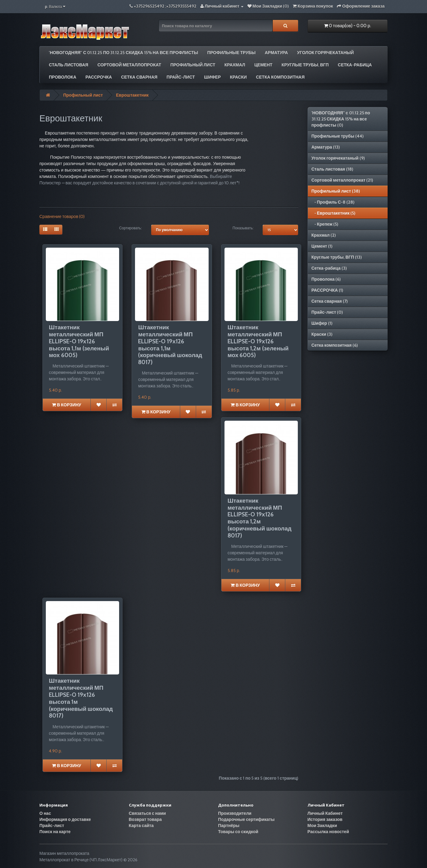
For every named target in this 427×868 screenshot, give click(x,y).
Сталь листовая (69, 65)
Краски (238, 77)
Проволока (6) (326, 279)
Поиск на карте (55, 832)
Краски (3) (322, 334)
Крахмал (235, 65)
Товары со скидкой (238, 832)
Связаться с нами (148, 813)
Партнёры (229, 826)
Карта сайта (141, 826)
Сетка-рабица (355, 65)
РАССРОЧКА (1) (327, 290)
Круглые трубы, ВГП (305, 65)
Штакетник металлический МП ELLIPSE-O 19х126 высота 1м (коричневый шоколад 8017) (81, 698)
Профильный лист (193, 65)
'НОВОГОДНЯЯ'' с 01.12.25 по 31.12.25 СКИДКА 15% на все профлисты (123, 53)
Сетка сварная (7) (330, 301)
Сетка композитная (280, 77)
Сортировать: (131, 228)
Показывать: (243, 228)
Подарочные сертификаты (246, 819)
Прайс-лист (181, 77)
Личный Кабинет (325, 813)
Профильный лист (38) (336, 191)
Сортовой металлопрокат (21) (342, 180)
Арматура (276, 53)
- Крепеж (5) (325, 224)
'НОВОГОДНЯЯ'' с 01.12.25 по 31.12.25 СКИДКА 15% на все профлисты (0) (341, 119)
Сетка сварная (139, 77)
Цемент (263, 65)
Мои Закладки (322, 826)
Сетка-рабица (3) (329, 268)
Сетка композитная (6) (335, 345)
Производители (235, 813)
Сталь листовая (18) (332, 169)
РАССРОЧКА (99, 77)
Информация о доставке (65, 819)
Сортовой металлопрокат (129, 65)
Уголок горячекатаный (326, 53)
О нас (45, 813)
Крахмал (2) (324, 235)
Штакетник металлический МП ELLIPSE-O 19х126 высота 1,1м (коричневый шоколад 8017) (170, 345)
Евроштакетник (132, 95)
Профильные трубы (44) (338, 136)
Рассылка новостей (328, 832)
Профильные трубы (231, 53)
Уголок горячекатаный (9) (338, 158)
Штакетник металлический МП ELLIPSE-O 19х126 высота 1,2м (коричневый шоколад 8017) (259, 518)
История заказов (325, 819)
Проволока (63, 77)
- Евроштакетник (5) (334, 213)
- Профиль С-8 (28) (333, 202)
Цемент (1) (322, 246)
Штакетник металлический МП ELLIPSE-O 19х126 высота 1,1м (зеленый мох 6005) (79, 341)
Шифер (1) (322, 323)
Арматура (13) (326, 147)
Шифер (212, 77)
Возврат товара (145, 819)
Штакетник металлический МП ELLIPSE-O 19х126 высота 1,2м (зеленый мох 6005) (258, 341)
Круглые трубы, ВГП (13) (337, 257)
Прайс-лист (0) (327, 312)
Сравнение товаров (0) (62, 216)
